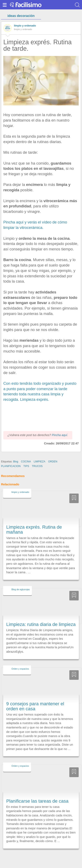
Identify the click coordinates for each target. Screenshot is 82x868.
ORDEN (53, 462)
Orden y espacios (20, 669)
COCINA (26, 462)
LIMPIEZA (40, 462)
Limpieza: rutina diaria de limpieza (41, 624)
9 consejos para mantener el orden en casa (35, 706)
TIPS (26, 466)
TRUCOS (37, 466)
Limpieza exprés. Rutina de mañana (34, 530)
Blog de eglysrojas (21, 589)
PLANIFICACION (11, 466)
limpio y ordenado (25, 26)
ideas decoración (21, 16)
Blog (16, 462)
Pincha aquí (60, 435)
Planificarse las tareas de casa (37, 801)
